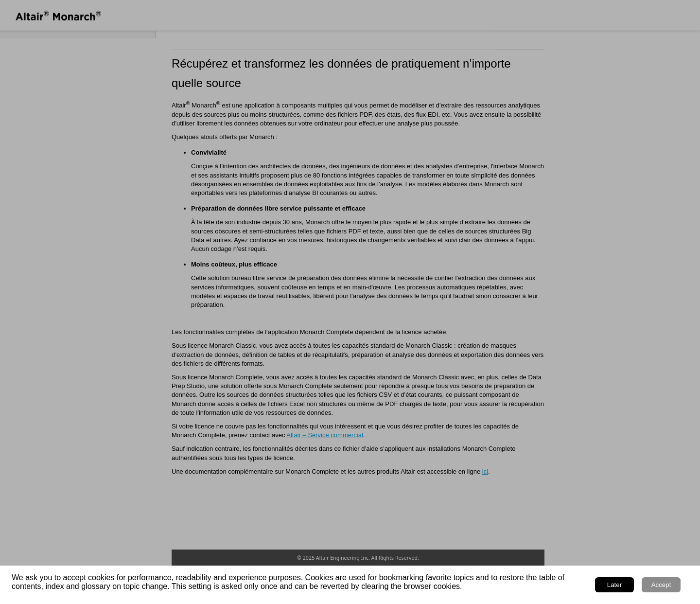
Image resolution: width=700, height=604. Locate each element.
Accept (661, 585)
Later (614, 585)
